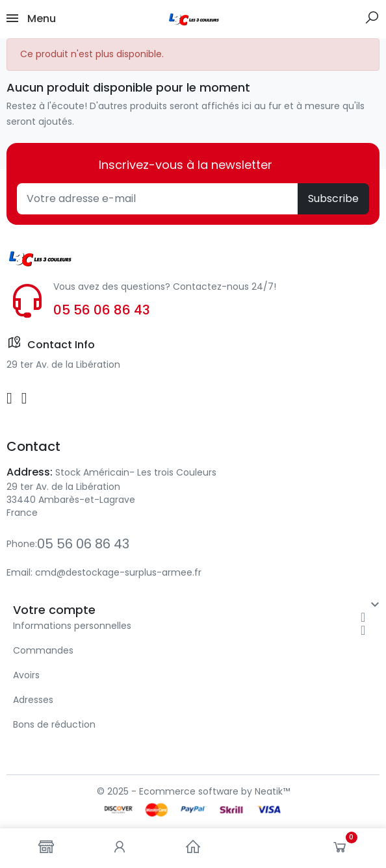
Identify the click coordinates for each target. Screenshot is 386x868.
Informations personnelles (72, 626)
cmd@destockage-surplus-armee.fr (118, 572)
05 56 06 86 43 (102, 310)
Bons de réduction (54, 724)
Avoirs (26, 675)
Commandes (43, 650)
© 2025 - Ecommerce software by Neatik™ (193, 791)
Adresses (33, 700)
